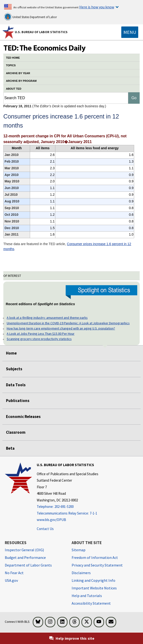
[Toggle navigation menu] (130, 32)
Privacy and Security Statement (97, 565)
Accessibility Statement (91, 603)
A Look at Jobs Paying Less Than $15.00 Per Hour (41, 334)
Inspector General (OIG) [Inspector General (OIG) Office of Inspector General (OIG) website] (24, 550)
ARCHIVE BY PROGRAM (21, 81)
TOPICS (11, 65)
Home (11, 353)
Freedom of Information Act (95, 557)
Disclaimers (81, 573)
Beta (10, 448)
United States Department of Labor (30, 17)
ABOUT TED (14, 89)
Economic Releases (23, 417)
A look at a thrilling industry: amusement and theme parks (47, 318)
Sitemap (79, 550)
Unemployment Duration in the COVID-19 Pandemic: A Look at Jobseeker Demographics (68, 323)
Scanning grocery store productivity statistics (39, 339)
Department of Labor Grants (28, 565)
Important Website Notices (94, 588)
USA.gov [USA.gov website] (11, 580)
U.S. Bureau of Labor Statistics (41, 32)
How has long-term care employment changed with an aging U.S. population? (61, 328)
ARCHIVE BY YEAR (18, 73)
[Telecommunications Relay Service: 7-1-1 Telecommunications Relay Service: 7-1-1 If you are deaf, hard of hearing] (68, 513)
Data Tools (16, 385)
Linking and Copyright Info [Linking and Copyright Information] (93, 580)
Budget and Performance (25, 557)
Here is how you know (97, 7)
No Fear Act (14, 573)
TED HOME (13, 58)
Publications (18, 401)
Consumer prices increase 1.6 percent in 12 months (67, 246)
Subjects (14, 369)
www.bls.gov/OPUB (51, 520)
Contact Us (45, 529)
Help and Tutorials (87, 596)
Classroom (16, 432)
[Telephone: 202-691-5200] (68, 507)
